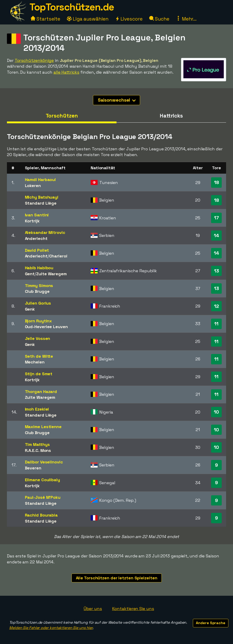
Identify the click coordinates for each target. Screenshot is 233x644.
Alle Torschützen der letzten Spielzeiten (117, 578)
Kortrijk (32, 221)
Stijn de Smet (39, 374)
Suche (159, 19)
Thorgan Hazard (41, 392)
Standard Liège (41, 203)
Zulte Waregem (51, 274)
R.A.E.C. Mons (38, 450)
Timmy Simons (39, 286)
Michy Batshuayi (42, 197)
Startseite (45, 19)
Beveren (33, 468)
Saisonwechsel (117, 100)
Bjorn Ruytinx (39, 321)
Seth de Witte (39, 356)
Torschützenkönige (34, 60)
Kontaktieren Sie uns (133, 609)
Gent (30, 274)
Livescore (129, 19)
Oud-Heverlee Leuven (46, 327)
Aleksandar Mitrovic (45, 232)
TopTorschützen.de (72, 7)
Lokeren (33, 186)
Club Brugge (37, 291)
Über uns (93, 609)
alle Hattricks (66, 72)
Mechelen (35, 362)
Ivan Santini (37, 215)
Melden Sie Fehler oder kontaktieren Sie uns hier (51, 628)
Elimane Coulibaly (42, 480)
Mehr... (186, 19)
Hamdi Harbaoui (40, 180)
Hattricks (171, 116)
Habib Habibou (39, 268)
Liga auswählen (88, 19)
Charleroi (58, 256)
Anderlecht (36, 238)
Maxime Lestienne (43, 427)
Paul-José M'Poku (43, 497)
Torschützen (62, 116)
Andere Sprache (211, 623)
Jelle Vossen (38, 338)
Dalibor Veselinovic (44, 462)
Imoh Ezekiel (37, 409)
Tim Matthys (37, 444)
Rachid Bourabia (41, 515)
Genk (30, 309)
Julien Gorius (38, 303)
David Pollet (37, 250)
